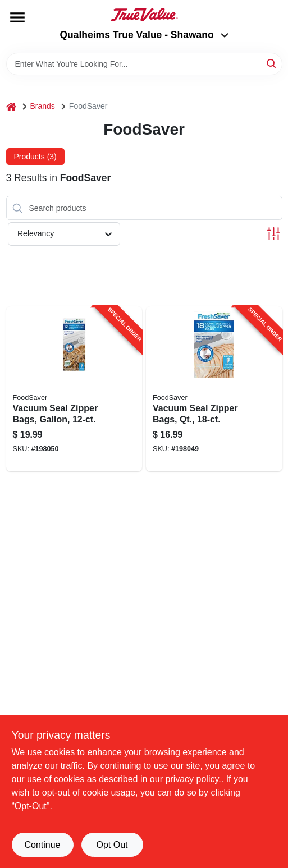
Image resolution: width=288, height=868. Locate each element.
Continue (42, 845)
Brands (43, 106)
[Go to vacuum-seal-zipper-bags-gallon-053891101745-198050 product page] (74, 389)
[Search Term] (144, 64)
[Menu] (17, 17)
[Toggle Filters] (274, 234)
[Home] (11, 106)
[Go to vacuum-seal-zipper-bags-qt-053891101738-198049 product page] (214, 389)
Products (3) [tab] (35, 157)
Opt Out (112, 845)
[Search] (272, 63)
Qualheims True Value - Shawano (144, 35)
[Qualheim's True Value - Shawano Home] (144, 15)
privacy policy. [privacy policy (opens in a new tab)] (193, 779)
